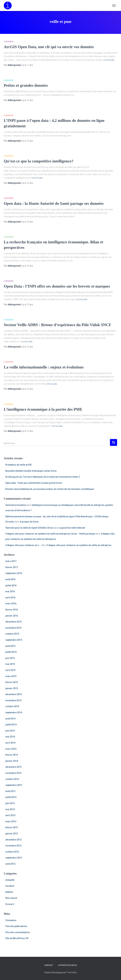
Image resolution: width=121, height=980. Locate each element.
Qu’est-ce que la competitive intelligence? (39, 161)
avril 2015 (10, 670)
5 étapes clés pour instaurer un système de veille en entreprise (79, 545)
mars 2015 (11, 676)
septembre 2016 (14, 573)
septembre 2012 (14, 858)
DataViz (9, 892)
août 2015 (10, 646)
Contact (49, 965)
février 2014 (12, 755)
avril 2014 (10, 743)
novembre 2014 (13, 700)
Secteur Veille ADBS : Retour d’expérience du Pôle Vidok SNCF (58, 325)
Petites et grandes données (26, 85)
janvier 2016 (12, 616)
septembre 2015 (14, 640)
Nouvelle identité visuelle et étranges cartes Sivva (31, 471)
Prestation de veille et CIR (18, 465)
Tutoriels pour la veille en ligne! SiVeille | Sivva (29, 528)
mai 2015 (10, 664)
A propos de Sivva (29, 522)
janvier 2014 (12, 761)
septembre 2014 (14, 712)
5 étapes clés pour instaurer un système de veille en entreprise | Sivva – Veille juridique (50, 534)
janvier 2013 (12, 834)
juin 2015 (10, 658)
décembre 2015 (13, 622)
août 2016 (10, 579)
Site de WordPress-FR (17, 938)
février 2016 (12, 610)
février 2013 (12, 827)
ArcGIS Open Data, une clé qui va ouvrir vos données (49, 47)
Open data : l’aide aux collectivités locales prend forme (34, 483)
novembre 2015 (13, 628)
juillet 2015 (11, 652)
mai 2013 (10, 809)
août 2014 (10, 719)
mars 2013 (11, 821)
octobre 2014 (12, 706)
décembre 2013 (13, 767)
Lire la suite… (109, 60)
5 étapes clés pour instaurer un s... (23, 545)
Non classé (11, 898)
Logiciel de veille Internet (72, 528)
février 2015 (12, 682)
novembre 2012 (13, 846)
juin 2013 (10, 803)
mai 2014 (10, 737)
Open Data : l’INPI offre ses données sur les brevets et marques (57, 286)
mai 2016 (10, 591)
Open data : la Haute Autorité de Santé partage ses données (54, 203)
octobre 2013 (12, 779)
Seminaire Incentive (16, 505)
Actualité (10, 880)
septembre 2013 (14, 785)
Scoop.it (10, 904)
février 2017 (12, 567)
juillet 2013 (11, 797)
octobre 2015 (12, 634)
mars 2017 (11, 561)
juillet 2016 (11, 585)
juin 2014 (10, 731)
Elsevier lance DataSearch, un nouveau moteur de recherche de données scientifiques (50, 489)
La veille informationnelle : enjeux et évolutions (44, 367)
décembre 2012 (13, 840)
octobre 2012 (12, 852)
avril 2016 (10, 598)
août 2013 (10, 791)
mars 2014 (11, 749)
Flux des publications (16, 926)
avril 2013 (10, 815)
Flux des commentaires (18, 932)
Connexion (11, 920)
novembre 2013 (13, 773)
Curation (9, 42)
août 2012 (10, 864)
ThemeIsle (72, 972)
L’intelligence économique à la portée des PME (43, 409)
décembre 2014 (13, 694)
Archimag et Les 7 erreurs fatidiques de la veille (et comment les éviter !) (43, 477)
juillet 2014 (11, 725)
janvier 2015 (12, 688)
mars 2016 (11, 604)
